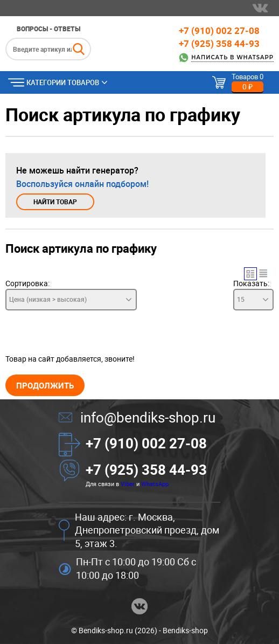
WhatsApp (155, 484)
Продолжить (45, 385)
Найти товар (55, 202)
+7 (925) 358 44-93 (219, 43)
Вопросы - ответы (48, 29)
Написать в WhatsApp (232, 57)
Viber (128, 484)
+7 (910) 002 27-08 (219, 30)
